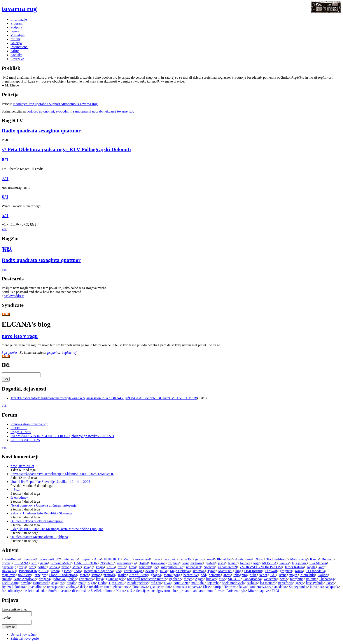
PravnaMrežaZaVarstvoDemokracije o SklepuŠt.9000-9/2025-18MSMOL (62, 474)
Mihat (77, 567)
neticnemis (70, 559)
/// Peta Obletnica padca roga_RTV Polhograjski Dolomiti (66, 149)
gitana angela (115, 579)
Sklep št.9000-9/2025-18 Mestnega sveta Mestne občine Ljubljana (57, 529)
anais (227, 575)
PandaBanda (252, 579)
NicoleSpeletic (137, 583)
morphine (297, 579)
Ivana (283, 575)
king (238, 571)
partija (217, 587)
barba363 (186, 559)
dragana (45, 579)
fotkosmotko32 (49, 559)
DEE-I (259, 559)
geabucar (156, 587)
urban (55, 571)
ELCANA (21, 563)
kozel (210, 559)
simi (34, 563)
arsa (126, 587)
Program (17, 23)
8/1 (5, 160)
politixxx (24, 575)
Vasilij (128, 559)
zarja (23, 567)
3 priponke (9, 353)
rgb (243, 591)
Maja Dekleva (180, 571)
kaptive (264, 591)
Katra (120, 591)
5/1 (5, 215)
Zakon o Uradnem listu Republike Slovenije (41, 513)
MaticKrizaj (299, 559)
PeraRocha (12, 559)
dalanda (40, 591)
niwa (167, 583)
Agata (199, 579)
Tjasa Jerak (116, 583)
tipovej (7, 563)
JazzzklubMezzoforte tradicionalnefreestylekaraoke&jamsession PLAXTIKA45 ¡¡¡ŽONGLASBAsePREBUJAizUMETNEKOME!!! (104, 398)
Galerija (16, 43)
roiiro (299, 571)
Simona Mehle (61, 563)
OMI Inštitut (253, 571)
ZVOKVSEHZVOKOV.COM (261, 567)
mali (82, 583)
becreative (191, 575)
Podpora (16, 27)
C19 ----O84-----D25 (25, 440)
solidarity (13, 591)
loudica (245, 563)
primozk (109, 575)
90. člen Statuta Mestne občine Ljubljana (39, 537)
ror (62, 583)
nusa (222, 579)
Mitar (252, 591)
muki (164, 571)
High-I (143, 563)
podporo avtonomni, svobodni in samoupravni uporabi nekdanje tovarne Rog (80, 111)
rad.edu (156, 583)
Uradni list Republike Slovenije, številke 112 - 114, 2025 (50, 482)
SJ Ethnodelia (315, 571)
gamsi (199, 559)
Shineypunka (298, 587)
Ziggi (91, 583)
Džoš (132, 567)
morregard (143, 559)
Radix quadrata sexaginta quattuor (41, 131)
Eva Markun (318, 563)
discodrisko (80, 591)
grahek (210, 563)
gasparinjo (9, 567)
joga (256, 563)
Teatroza (230, 587)
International (19, 47)
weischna (270, 579)
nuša (130, 591)
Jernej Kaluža (294, 567)
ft (3, 591)
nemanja (215, 575)
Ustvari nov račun (23, 634)
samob (96, 575)
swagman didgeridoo (98, 571)
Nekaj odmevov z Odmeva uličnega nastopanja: (44, 505)
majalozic (9, 575)
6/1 (5, 197)
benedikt (145, 567)
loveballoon (36, 587)
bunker (211, 579)
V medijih (17, 35)
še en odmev (19, 497)
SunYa (53, 591)
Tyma (211, 571)
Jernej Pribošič (192, 563)
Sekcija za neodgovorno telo (156, 591)
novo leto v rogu (20, 336)
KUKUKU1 (112, 559)
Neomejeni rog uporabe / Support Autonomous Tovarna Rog (55, 104)
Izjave (15, 31)
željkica (174, 563)
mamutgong (172, 575)
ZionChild (308, 575)
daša (83, 587)
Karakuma (158, 563)
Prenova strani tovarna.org (29, 424)
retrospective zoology (62, 587)
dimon (109, 591)
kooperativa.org (261, 587)
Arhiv (15, 51)
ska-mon (199, 571)
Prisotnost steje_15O (34, 571)
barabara (198, 591)
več (4, 229)
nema (283, 579)
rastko (122, 575)
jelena (117, 587)
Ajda (97, 559)
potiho (42, 567)
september (124, 563)
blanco (233, 563)
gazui (44, 563)
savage (88, 567)
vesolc (65, 591)
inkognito (240, 575)
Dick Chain (10, 583)
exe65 (122, 567)
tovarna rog (19, 9)
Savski (25, 583)
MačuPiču (225, 571)
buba (253, 575)
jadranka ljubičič (64, 579)
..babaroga (327, 579)
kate (321, 567)
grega (299, 583)
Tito (135, 587)
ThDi (275, 591)
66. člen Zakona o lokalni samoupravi (37, 521)
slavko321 (9, 571)
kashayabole (315, 583)
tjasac (157, 559)
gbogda (156, 575)
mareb (84, 575)
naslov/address (14, 296)
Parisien (232, 591)
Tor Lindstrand (277, 559)
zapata (311, 567)
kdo (118, 571)
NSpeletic (107, 563)
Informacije (19, 19)
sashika (252, 583)
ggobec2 (175, 579)
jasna (221, 563)
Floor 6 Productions (63, 575)
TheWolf (271, 571)
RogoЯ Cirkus (21, 432)
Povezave (17, 59)
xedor (263, 575)
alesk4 (27, 591)
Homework (41, 583)
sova (144, 587)
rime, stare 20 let (22, 466)
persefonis (285, 583)
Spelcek (209, 567)
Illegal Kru (224, 559)
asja (54, 583)
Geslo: (6, 618)
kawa (243, 587)
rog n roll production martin (147, 579)
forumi (15, 39)
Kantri (314, 559)
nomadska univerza (186, 587)
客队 (7, 249)
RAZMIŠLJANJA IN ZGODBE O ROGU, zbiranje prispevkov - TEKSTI (62, 436)
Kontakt (16, 55)
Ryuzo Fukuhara (13, 587)
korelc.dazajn (133, 571)
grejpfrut (286, 571)
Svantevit (29, 559)
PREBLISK (19, 428)
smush (6, 579)
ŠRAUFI (234, 579)
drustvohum (243, 559)
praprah (86, 559)
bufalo (71, 583)
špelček (96, 591)
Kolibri (323, 575)
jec (156, 567)
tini (168, 587)
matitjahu (198, 583)
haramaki (170, 559)
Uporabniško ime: (14, 609)
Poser (330, 583)
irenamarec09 (227, 567)
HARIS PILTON (86, 563)
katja (99, 579)
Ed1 (273, 575)
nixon (65, 567)
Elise (206, 587)
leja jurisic (299, 563)
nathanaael (194, 567)
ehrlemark (86, 579)
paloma (311, 579)
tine (107, 587)
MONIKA (269, 563)
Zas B (111, 567)
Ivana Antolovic (25, 579)
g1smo (66, 571)
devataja (151, 571)
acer (32, 567)
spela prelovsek (233, 583)
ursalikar (95, 587)
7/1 (5, 178)
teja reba (213, 583)
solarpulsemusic (172, 567)
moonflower (215, 591)
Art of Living (138, 575)
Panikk (284, 563)
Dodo (102, 583)
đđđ (203, 575)
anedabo (280, 587)
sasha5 (54, 567)
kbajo (100, 567)
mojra (293, 575)
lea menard (268, 583)
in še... (15, 490)
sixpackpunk (329, 587)
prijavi (52, 353)
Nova (314, 587)
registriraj (69, 353)
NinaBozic (181, 583)
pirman (184, 591)
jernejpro (40, 575)
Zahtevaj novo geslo (25, 638)
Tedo (77, 571)
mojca (188, 579)
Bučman (328, 559)
